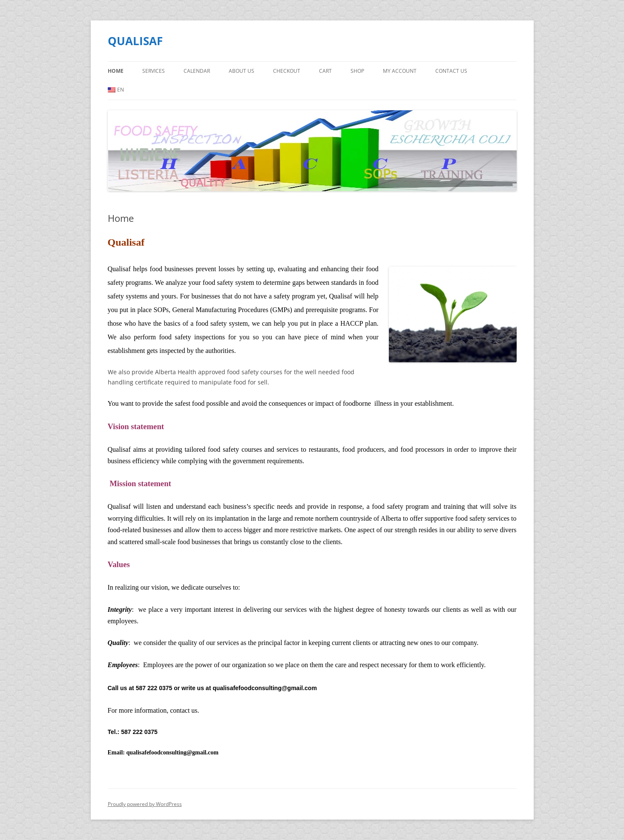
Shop (357, 71)
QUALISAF (135, 41)
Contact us (451, 71)
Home (116, 71)
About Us (242, 71)
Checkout (287, 71)
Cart (325, 71)
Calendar (197, 71)
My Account (400, 71)
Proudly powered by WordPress (145, 804)
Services (154, 71)
